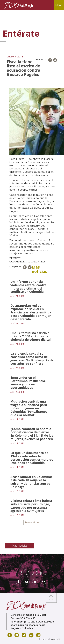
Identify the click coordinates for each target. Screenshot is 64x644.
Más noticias (32, 522)
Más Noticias (20, 546)
